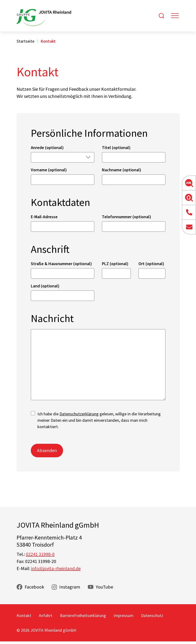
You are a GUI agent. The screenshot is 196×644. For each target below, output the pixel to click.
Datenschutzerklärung (79, 414)
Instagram (70, 587)
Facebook (34, 587)
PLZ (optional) (115, 264)
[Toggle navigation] (175, 16)
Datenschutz (152, 615)
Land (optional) (45, 286)
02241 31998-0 (40, 554)
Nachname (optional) (122, 170)
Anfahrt (46, 615)
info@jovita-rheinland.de (56, 568)
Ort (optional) (151, 264)
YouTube (104, 587)
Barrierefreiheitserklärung (83, 615)
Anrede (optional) (47, 147)
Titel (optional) (116, 147)
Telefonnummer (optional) (127, 217)
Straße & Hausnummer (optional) (61, 264)
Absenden (47, 450)
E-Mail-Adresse (44, 217)
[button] (189, 183)
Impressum (123, 615)
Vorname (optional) (49, 170)
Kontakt (24, 615)
